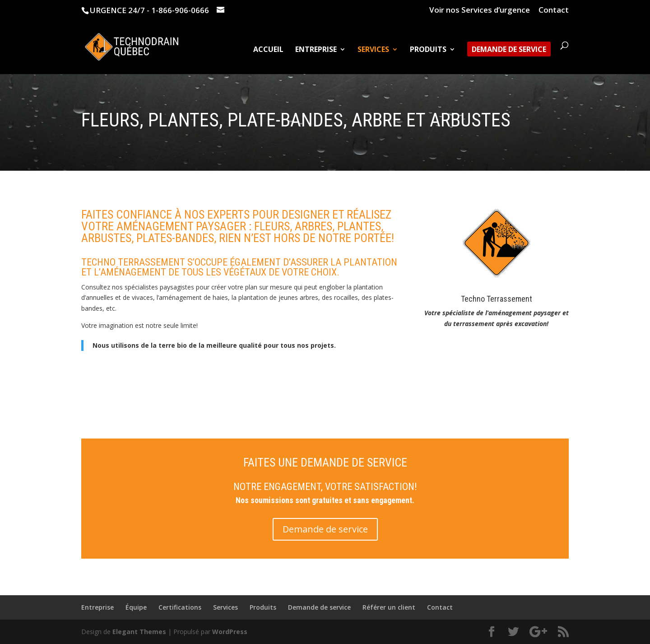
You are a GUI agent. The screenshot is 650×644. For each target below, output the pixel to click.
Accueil (268, 50)
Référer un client (389, 607)
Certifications (180, 607)
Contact (554, 10)
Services (373, 50)
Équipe (136, 607)
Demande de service (509, 50)
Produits (428, 50)
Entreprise (316, 50)
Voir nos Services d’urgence (480, 10)
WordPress (230, 632)
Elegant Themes (139, 632)
